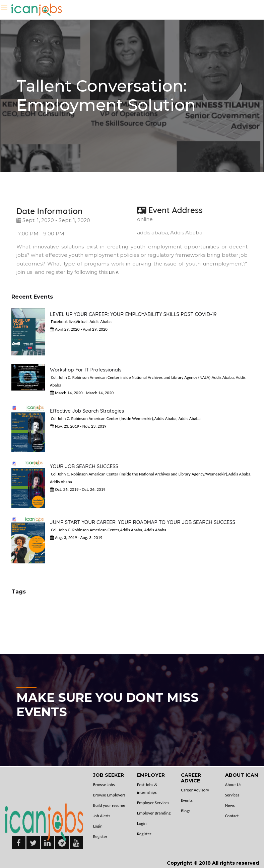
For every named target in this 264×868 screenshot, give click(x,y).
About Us (233, 785)
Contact (232, 816)
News (230, 805)
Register (100, 836)
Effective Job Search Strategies (87, 411)
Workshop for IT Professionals (86, 370)
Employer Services (153, 803)
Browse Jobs (104, 785)
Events (187, 800)
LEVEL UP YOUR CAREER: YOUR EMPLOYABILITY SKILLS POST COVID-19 (133, 314)
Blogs (186, 811)
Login (98, 826)
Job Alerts (102, 816)
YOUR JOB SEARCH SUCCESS (84, 466)
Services (232, 795)
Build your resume (109, 805)
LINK (114, 272)
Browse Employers (109, 795)
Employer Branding (154, 813)
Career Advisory (195, 790)
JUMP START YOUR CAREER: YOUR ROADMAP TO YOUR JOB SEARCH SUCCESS (143, 522)
